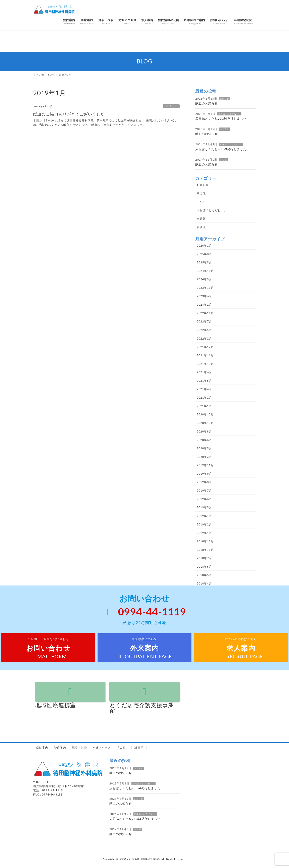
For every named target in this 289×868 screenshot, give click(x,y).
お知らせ (225, 99)
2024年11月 (205, 271)
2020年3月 (204, 457)
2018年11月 (205, 550)
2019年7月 (204, 490)
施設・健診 (79, 748)
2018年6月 (204, 567)
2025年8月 (204, 254)
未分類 (223, 160)
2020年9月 (204, 431)
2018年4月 (204, 583)
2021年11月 (205, 355)
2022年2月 (204, 338)
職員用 (139, 748)
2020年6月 (204, 440)
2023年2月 (204, 304)
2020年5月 (204, 448)
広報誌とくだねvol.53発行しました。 (222, 149)
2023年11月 (205, 288)
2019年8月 (204, 482)
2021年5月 (204, 381)
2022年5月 (204, 330)
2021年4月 (204, 389)
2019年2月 (204, 524)
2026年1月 (204, 245)
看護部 (201, 227)
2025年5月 (204, 262)
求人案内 (123, 748)
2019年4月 (204, 516)
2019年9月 (204, 474)
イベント (171, 106)
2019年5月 (204, 507)
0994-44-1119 (145, 612)
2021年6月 (204, 372)
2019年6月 (204, 499)
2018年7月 (204, 558)
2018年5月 (204, 575)
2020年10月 (205, 423)
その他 (201, 193)
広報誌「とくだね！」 (229, 114)
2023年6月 (204, 296)
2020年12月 (205, 414)
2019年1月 (204, 533)
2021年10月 (205, 364)
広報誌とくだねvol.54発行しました (221, 118)
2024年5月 (204, 279)
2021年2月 (204, 397)
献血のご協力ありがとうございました (69, 114)
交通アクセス (102, 748)
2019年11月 (205, 465)
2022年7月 (204, 321)
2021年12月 (205, 347)
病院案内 (42, 748)
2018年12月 (205, 541)
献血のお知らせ (207, 103)
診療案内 (60, 748)
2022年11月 (205, 313)
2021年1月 (204, 406)
